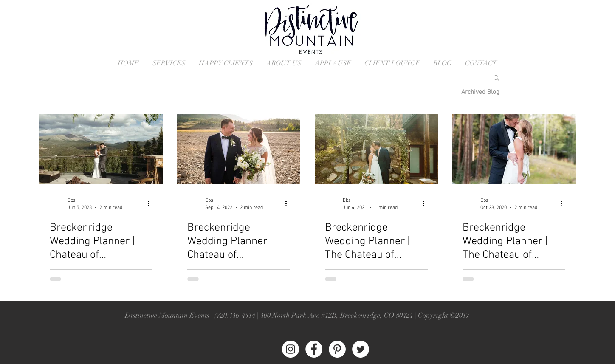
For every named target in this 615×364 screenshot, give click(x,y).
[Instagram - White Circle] (291, 349)
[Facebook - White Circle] (314, 349)
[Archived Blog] (480, 92)
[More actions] (151, 203)
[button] (496, 78)
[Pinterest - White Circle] (337, 349)
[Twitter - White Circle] (361, 349)
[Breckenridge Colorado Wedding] (101, 149)
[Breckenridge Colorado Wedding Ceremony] (514, 149)
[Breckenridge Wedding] (376, 149)
